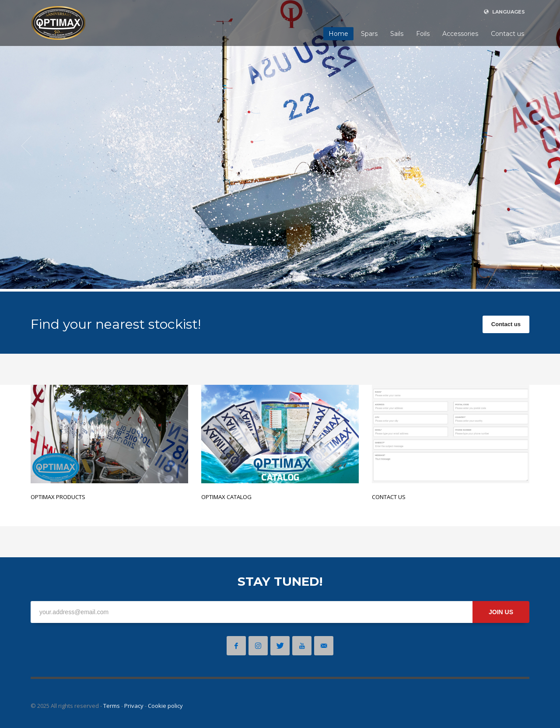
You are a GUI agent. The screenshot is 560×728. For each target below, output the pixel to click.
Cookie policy (165, 706)
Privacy (134, 706)
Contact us (506, 324)
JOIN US (501, 612)
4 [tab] (529, 278)
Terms (112, 706)
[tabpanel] (280, 146)
